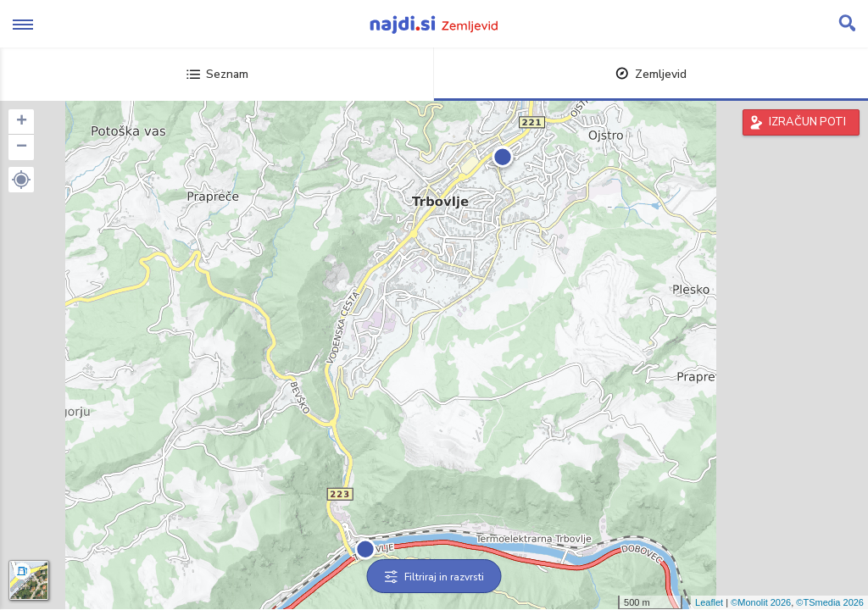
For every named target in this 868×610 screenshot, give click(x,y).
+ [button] (22, 122)
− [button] (22, 147)
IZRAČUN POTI (807, 122)
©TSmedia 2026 (830, 602)
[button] (21, 180)
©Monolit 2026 (761, 602)
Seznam (217, 74)
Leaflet (709, 602)
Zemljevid (651, 74)
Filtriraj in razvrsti (434, 577)
